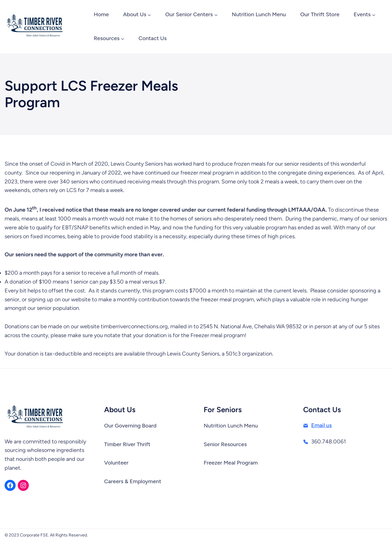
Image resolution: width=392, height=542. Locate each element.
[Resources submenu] (123, 39)
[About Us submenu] (149, 15)
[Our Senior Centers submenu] (216, 15)
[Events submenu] (374, 15)
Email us (321, 425)
